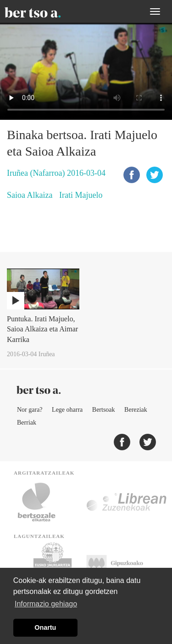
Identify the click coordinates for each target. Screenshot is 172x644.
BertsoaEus (46, 11)
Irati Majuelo (81, 195)
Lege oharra (67, 410)
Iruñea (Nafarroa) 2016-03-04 (56, 173)
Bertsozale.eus (42, 502)
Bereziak (136, 410)
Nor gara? (30, 410)
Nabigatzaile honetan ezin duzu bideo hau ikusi (86, 71)
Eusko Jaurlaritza (52, 566)
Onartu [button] (45, 627)
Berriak (27, 423)
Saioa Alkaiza (30, 195)
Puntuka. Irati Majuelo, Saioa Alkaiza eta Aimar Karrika (42, 329)
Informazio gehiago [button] (46, 604)
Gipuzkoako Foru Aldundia (124, 566)
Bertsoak (104, 410)
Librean (127, 502)
